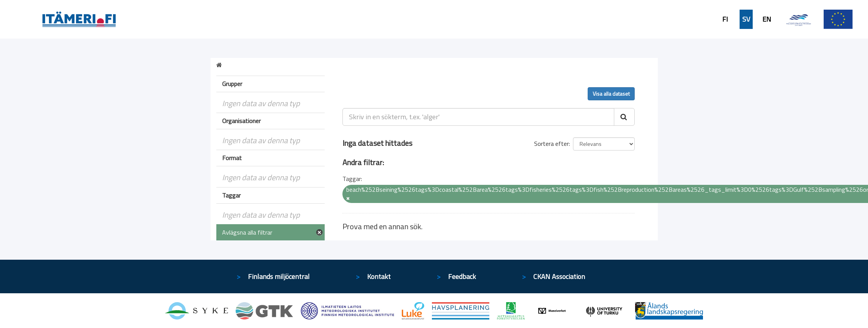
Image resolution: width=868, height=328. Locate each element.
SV (746, 19)
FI (725, 19)
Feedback (462, 276)
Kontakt (379, 276)
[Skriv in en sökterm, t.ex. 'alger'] (478, 117)
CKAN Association (559, 276)
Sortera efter (551, 144)
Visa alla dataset (611, 94)
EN (767, 19)
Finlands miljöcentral (279, 276)
